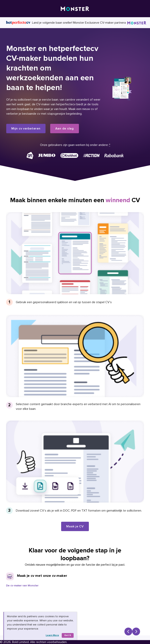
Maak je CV (75, 526)
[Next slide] (136, 631)
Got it (68, 635)
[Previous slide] (128, 631)
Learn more (52, 635)
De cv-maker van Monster (22, 585)
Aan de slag (65, 129)
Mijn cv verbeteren (26, 129)
